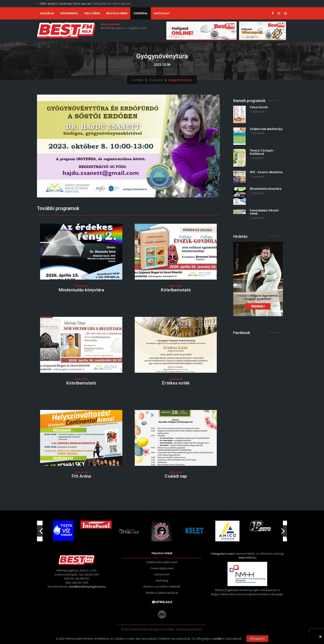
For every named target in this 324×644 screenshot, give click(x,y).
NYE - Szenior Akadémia (266, 172)
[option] (129, 531)
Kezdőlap (47, 13)
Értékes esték (176, 383)
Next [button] (283, 529)
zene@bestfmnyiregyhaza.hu (87, 586)
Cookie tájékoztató (162, 568)
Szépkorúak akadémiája (266, 129)
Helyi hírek (92, 13)
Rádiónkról (69, 13)
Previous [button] (41, 529)
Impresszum (162, 574)
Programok (156, 80)
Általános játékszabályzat (162, 593)
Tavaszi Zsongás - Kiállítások (262, 152)
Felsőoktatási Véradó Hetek (264, 212)
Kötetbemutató (176, 290)
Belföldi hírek (117, 13)
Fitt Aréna (81, 476)
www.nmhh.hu (247, 557)
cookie (217, 638)
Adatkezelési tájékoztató (162, 562)
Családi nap (176, 476)
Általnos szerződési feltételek (162, 586)
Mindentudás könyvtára (81, 290)
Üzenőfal (141, 13)
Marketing (162, 580)
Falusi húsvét (259, 107)
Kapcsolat (162, 13)
